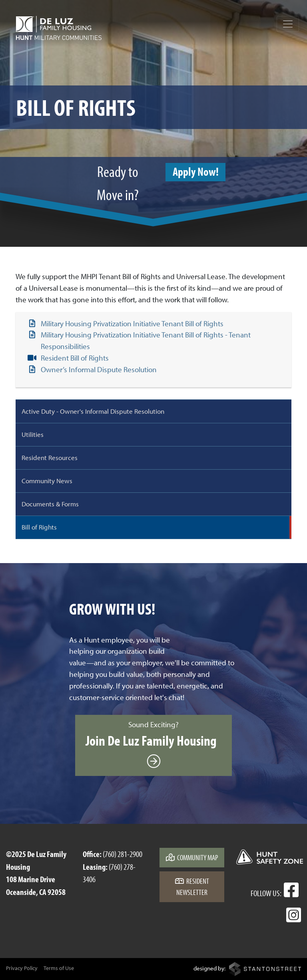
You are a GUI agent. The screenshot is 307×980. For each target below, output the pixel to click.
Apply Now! (196, 171)
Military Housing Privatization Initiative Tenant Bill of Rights (132, 323)
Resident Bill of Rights (75, 358)
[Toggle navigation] (288, 24)
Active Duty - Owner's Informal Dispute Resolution (93, 411)
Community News (47, 480)
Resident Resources (50, 457)
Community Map (192, 857)
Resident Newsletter (192, 887)
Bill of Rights (39, 527)
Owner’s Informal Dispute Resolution (99, 369)
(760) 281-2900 (123, 854)
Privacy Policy (22, 968)
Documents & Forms (50, 504)
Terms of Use (59, 968)
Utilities (33, 434)
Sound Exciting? (153, 745)
